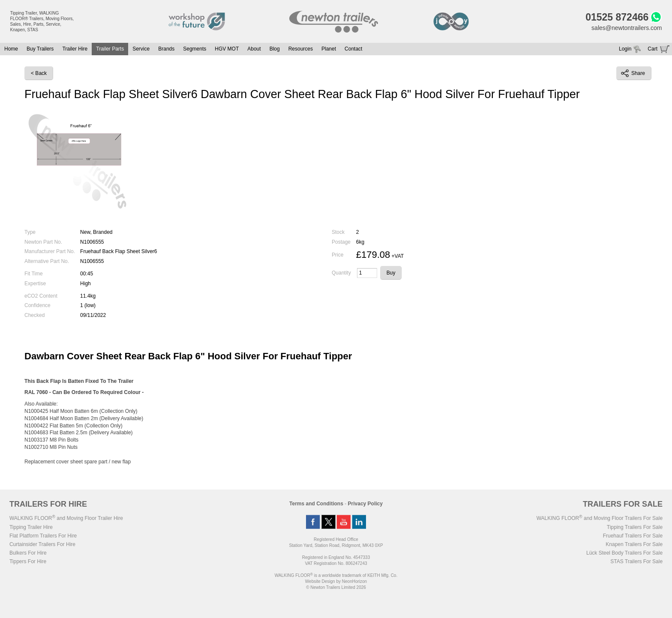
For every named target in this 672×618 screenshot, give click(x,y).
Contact (353, 49)
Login (625, 49)
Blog (275, 49)
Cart (652, 49)
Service (141, 49)
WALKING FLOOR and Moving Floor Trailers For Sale (600, 518)
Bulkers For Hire (28, 553)
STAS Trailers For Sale (636, 561)
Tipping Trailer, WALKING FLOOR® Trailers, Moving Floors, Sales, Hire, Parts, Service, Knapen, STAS (42, 21)
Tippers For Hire (28, 561)
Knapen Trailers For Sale (634, 544)
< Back (39, 73)
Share (633, 73)
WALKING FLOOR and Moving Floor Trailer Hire (66, 518)
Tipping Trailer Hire (31, 527)
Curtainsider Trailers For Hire (42, 544)
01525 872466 (617, 17)
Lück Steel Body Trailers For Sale (624, 553)
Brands (166, 49)
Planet (329, 49)
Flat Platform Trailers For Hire (43, 536)
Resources (301, 49)
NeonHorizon (354, 581)
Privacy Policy (365, 504)
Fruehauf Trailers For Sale (633, 536)
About (254, 49)
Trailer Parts (110, 49)
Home (11, 49)
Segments (195, 49)
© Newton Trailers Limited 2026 (336, 587)
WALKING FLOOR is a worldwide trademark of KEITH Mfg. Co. (336, 575)
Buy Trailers (40, 49)
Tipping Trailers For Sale (635, 527)
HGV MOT (227, 49)
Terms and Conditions (316, 504)
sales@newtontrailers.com (627, 28)
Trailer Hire (75, 49)
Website (320, 581)
